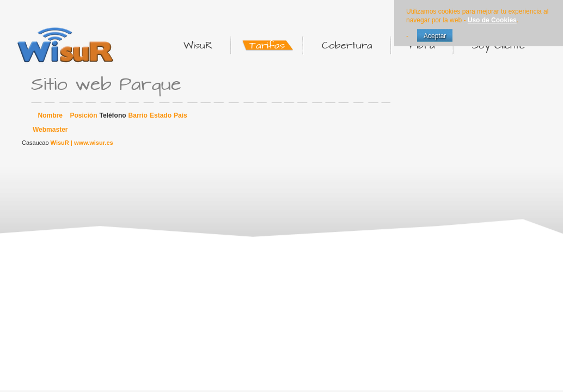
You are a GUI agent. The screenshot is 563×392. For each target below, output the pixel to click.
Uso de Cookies (492, 20)
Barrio (138, 115)
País (180, 115)
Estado (161, 115)
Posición (83, 115)
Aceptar (435, 36)
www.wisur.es (94, 143)
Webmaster (50, 130)
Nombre (50, 115)
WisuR (60, 143)
